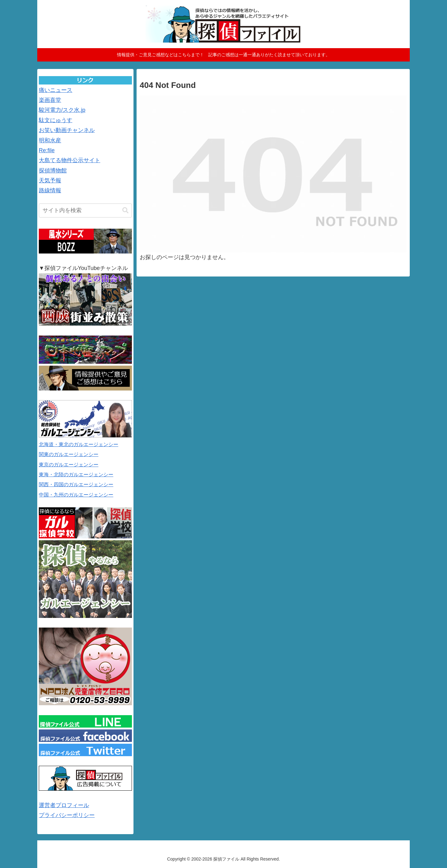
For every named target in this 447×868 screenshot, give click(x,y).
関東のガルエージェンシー (69, 454)
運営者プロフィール (64, 805)
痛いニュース (56, 90)
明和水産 (50, 140)
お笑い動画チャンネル (67, 130)
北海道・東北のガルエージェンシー (79, 444)
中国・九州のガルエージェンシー (76, 495)
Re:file (47, 150)
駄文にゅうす (56, 120)
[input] (85, 210)
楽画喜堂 (50, 100)
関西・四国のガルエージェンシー (76, 484)
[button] (125, 210)
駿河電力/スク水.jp (62, 110)
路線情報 (50, 190)
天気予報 (50, 180)
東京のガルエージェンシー (69, 465)
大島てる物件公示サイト (70, 160)
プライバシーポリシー (67, 815)
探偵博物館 (53, 171)
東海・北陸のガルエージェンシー (76, 475)
